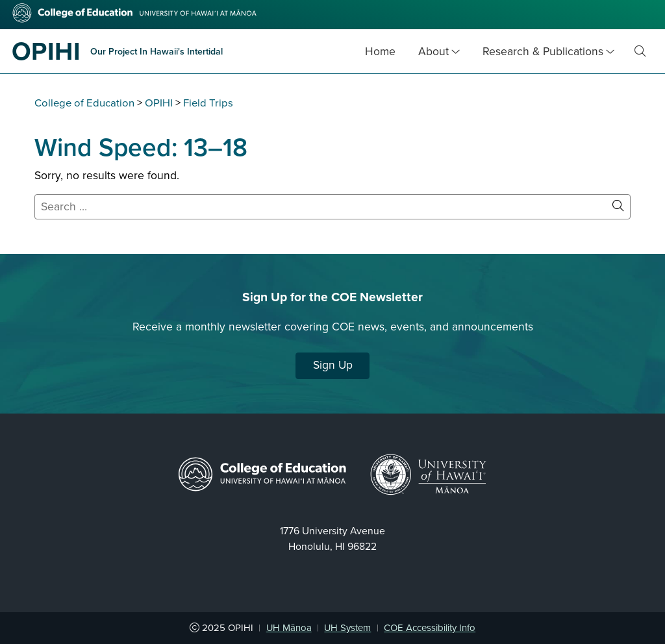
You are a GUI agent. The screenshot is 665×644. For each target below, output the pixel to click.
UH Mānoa (289, 628)
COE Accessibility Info (430, 628)
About (433, 52)
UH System (347, 628)
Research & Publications (543, 52)
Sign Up (333, 365)
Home (380, 52)
